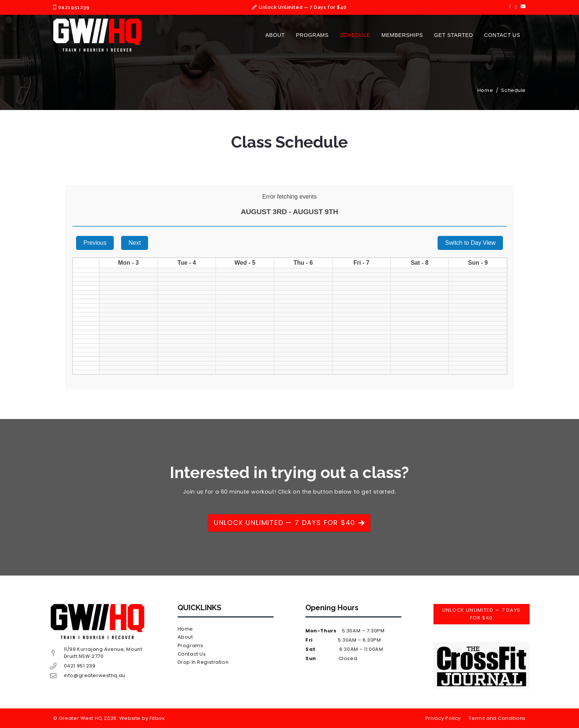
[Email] (523, 7)
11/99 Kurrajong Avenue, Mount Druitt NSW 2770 (103, 653)
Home (185, 629)
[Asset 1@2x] (97, 35)
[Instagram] (516, 7)
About (185, 637)
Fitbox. (158, 718)
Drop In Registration (203, 662)
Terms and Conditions (497, 718)
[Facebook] (510, 7)
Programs (191, 645)
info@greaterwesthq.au (95, 675)
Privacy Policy (443, 718)
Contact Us (192, 654)
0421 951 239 (80, 666)
